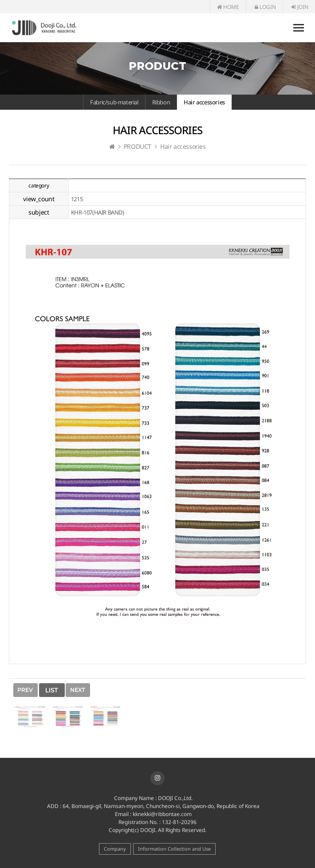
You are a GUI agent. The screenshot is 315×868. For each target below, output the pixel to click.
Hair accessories (204, 102)
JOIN (300, 7)
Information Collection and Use (174, 849)
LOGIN (265, 7)
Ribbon (161, 102)
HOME (228, 7)
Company (115, 849)
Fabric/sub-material (114, 102)
